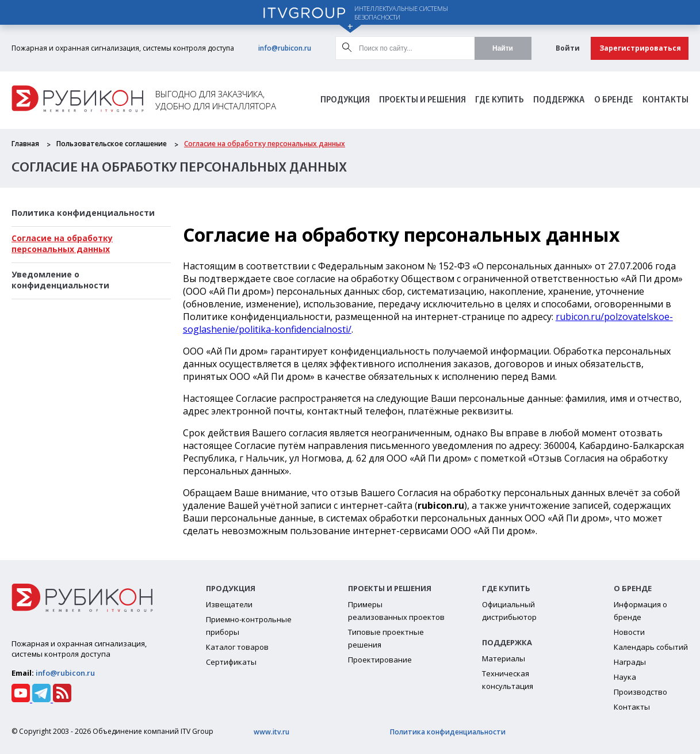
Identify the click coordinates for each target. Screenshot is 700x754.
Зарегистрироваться (640, 48)
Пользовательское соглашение (112, 144)
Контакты (665, 100)
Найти (503, 48)
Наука (625, 677)
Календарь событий (651, 647)
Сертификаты (231, 662)
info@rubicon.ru (285, 48)
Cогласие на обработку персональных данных (265, 144)
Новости (629, 632)
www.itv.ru (271, 732)
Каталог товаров (237, 647)
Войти (568, 48)
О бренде (614, 100)
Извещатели (229, 604)
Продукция (345, 100)
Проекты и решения (422, 100)
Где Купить (500, 100)
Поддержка (559, 100)
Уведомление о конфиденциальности (60, 280)
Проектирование (380, 660)
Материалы (504, 658)
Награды (630, 662)
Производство (640, 692)
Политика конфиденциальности (83, 213)
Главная (25, 144)
